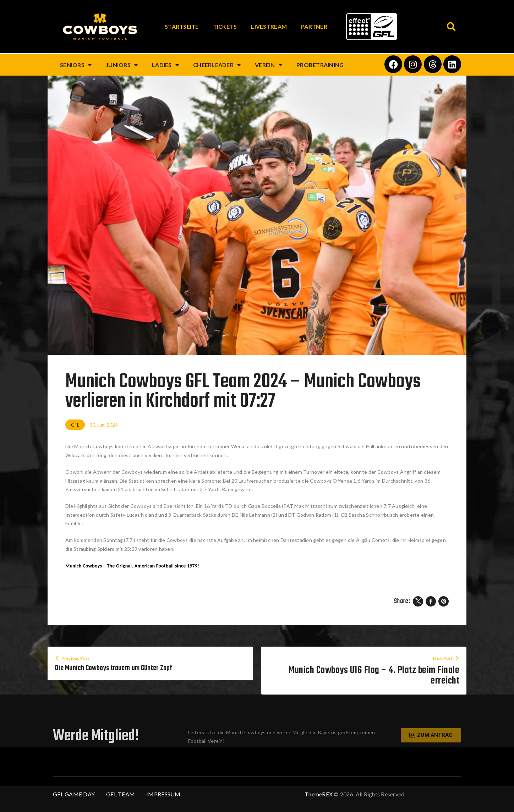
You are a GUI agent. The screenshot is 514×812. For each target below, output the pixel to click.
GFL (75, 425)
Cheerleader (217, 65)
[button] (451, 27)
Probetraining (320, 65)
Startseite (182, 26)
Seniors (76, 65)
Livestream (269, 26)
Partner (314, 26)
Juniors (122, 65)
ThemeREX (319, 794)
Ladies (165, 65)
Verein (269, 65)
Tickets (225, 26)
